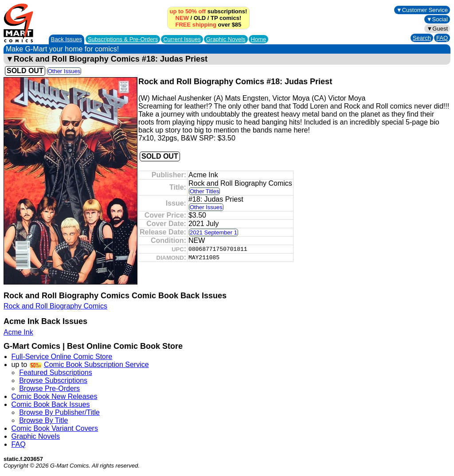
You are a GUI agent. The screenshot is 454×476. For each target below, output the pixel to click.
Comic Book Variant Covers (55, 428)
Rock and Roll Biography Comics (55, 306)
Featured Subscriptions (56, 373)
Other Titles (204, 191)
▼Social (437, 19)
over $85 (209, 25)
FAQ (442, 38)
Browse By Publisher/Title (59, 412)
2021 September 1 (213, 232)
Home (259, 39)
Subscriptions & (123, 39)
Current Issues (182, 39)
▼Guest (437, 29)
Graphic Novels (226, 39)
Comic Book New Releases (55, 396)
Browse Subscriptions (53, 380)
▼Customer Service (422, 10)
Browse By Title (43, 420)
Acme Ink (18, 332)
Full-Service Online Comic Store (62, 357)
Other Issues (64, 71)
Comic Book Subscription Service (96, 365)
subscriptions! (209, 11)
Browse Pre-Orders (49, 388)
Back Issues (67, 39)
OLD (200, 18)
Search (422, 38)
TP (214, 18)
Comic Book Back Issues (51, 404)
